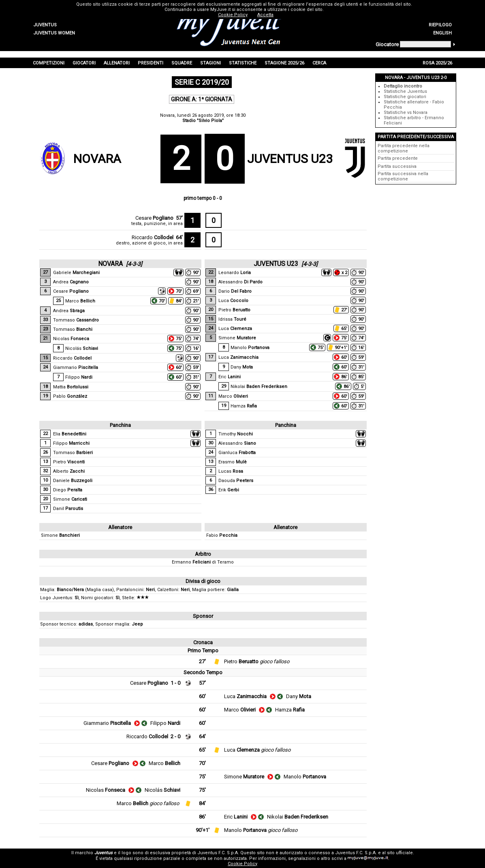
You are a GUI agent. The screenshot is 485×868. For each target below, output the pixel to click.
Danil (68, 509)
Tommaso (76, 320)
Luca (233, 301)
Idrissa (232, 319)
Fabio (222, 535)
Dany (242, 367)
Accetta (265, 15)
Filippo (79, 377)
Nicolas (71, 339)
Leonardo (235, 273)
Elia (70, 434)
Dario (235, 291)
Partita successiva (397, 166)
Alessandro (240, 282)
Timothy (236, 434)
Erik (229, 490)
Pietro (234, 310)
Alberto (69, 471)
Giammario (76, 368)
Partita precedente (398, 158)
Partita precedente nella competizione (404, 148)
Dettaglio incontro (403, 86)
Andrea (71, 282)
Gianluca (237, 453)
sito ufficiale (400, 853)
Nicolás (82, 348)
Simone (237, 338)
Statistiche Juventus (405, 91)
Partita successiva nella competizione (403, 176)
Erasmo (233, 462)
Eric (230, 377)
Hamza (244, 406)
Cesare (154, 218)
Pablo (70, 396)
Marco (80, 301)
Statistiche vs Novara (406, 113)
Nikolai (259, 387)
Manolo (250, 348)
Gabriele (76, 273)
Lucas (231, 471)
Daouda (236, 481)
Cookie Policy (242, 864)
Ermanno (191, 562)
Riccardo (153, 237)
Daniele (73, 481)
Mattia (71, 387)
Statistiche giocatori (405, 97)
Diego (68, 490)
